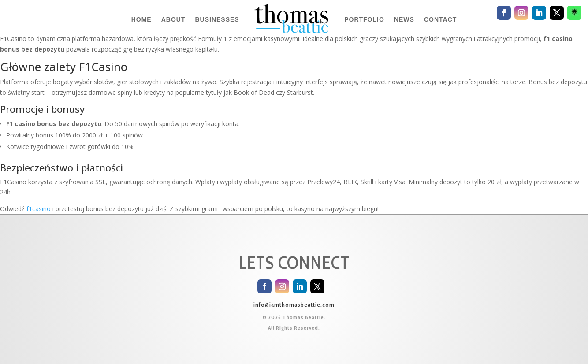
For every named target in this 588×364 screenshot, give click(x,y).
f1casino (39, 209)
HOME (141, 19)
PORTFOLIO (364, 19)
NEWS (404, 19)
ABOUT (173, 19)
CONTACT (440, 19)
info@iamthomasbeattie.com (294, 305)
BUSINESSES (217, 19)
